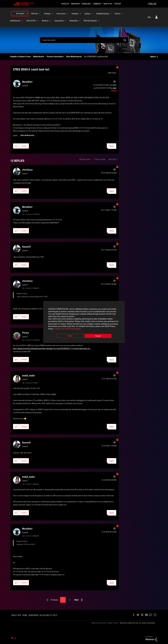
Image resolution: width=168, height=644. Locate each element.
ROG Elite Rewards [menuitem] (90, 21)
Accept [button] (98, 336)
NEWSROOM (33, 615)
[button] (16, 146)
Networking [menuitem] (74, 21)
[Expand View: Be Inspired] (27, 14)
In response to (32, 214)
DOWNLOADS (86, 4)
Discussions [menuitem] (61, 14)
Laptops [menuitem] (87, 14)
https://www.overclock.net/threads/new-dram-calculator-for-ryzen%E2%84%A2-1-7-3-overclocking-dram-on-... (52, 349)
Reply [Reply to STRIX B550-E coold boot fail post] (112, 146)
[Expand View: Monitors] (50, 21)
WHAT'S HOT (108, 4)
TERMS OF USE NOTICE (99, 623)
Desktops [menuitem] (75, 14)
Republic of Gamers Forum (20, 57)
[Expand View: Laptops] (92, 14)
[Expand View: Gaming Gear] (65, 21)
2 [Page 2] (70, 600)
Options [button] (153, 57)
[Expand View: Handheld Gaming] (111, 14)
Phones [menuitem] (118, 14)
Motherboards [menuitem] (15, 21)
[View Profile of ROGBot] (114, 91)
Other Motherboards (74, 57)
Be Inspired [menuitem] (20, 14)
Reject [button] (70, 336)
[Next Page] (79, 600)
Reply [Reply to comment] (112, 191)
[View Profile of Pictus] (26, 333)
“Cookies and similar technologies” (68, 329)
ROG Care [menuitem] (35, 14)
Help (149, 17)
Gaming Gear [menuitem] (59, 21)
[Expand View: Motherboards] (22, 21)
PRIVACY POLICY (113, 623)
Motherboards (39, 57)
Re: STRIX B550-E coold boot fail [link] (96, 57)
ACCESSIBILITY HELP (48, 615)
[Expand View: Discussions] (68, 14)
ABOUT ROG (16, 615)
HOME (25, 615)
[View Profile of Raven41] (27, 247)
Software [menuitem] (47, 14)
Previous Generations (55, 57)
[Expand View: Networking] (80, 21)
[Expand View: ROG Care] (40, 14)
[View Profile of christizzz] (27, 170)
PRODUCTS (65, 4)
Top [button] (15, 638)
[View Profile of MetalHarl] (27, 82)
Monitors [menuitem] (45, 21)
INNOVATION (75, 4)
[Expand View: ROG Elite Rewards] (99, 21)
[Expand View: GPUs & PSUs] (38, 21)
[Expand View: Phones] (122, 14)
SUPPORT (118, 4)
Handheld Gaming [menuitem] (103, 14)
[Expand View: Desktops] (80, 14)
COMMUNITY (97, 4)
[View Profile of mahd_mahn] (28, 376)
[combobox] (84, 40)
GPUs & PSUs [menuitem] (31, 21)
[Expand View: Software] (53, 14)
